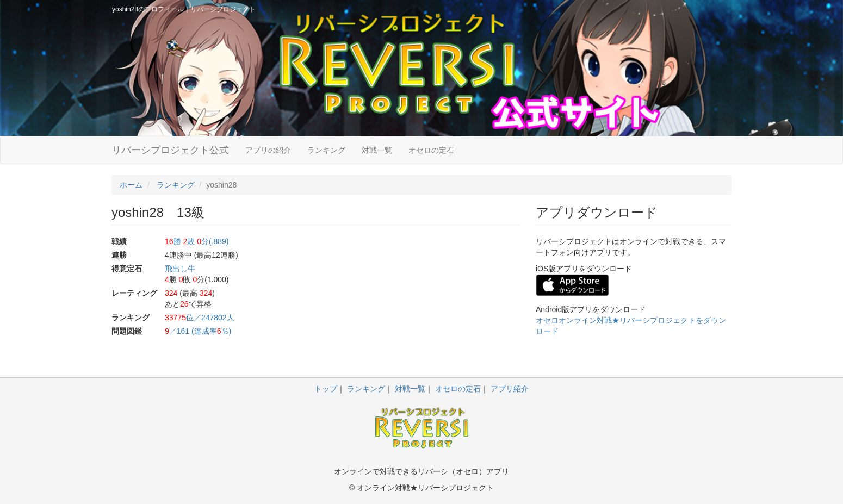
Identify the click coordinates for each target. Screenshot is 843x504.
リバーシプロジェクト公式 (170, 150)
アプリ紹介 (510, 389)
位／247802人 (200, 318)
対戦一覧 (377, 150)
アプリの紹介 (268, 150)
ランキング (326, 150)
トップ (326, 389)
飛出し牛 (180, 269)
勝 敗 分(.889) (197, 241)
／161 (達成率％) (198, 331)
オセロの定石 (431, 150)
